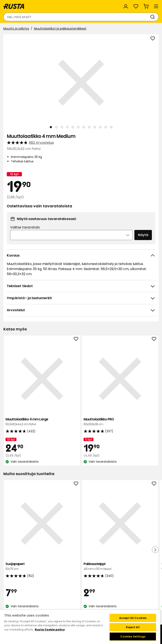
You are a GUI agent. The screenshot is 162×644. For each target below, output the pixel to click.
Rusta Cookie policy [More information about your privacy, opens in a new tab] (50, 630)
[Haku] (153, 17)
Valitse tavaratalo (25, 227)
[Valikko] (156, 6)
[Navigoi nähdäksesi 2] (56, 127)
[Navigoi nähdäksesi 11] (106, 127)
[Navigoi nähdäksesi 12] (111, 127)
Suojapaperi (29, 513)
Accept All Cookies (133, 618)
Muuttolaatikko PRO (80, 395)
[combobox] (77, 17)
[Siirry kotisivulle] (14, 6)
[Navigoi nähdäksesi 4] (67, 127)
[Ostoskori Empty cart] (146, 6)
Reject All (133, 627)
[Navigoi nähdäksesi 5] (73, 127)
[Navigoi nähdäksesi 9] (95, 127)
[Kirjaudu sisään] (126, 6)
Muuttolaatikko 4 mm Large (29, 395)
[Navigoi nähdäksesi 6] (78, 127)
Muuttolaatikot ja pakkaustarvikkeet (60, 29)
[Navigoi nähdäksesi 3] (62, 127)
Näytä (143, 235)
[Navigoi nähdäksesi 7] (84, 127)
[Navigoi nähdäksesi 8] (89, 127)
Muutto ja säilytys (16, 29)
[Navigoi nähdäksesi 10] (100, 127)
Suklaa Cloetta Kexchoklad (132, 513)
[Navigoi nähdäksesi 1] (51, 127)
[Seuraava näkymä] (152, 83)
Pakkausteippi (80, 513)
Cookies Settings (133, 637)
